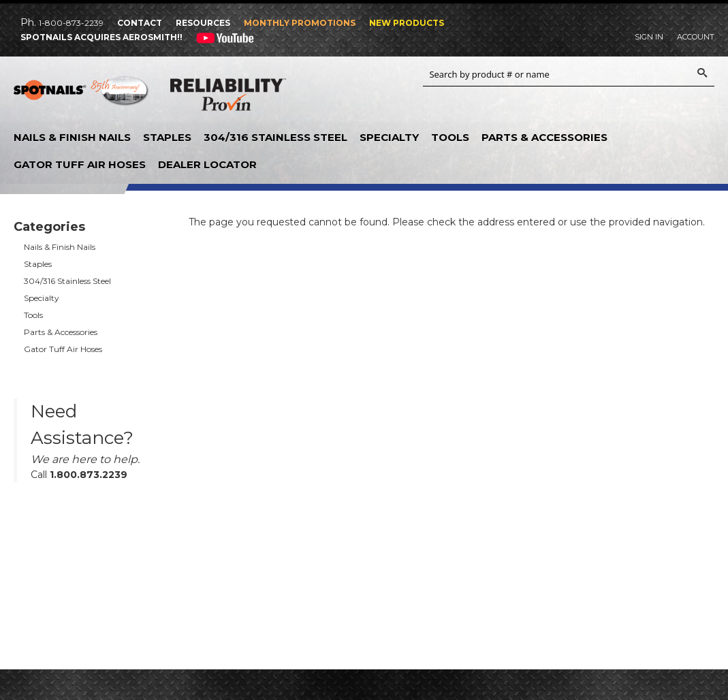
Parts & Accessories (544, 137)
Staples (167, 137)
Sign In (649, 37)
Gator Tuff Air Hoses (80, 164)
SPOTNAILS (82, 95)
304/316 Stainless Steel (275, 137)
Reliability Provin (228, 97)
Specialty (389, 137)
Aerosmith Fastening (350, 87)
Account (696, 37)
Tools (450, 137)
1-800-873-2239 (71, 23)
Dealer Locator (207, 164)
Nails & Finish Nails (72, 137)
